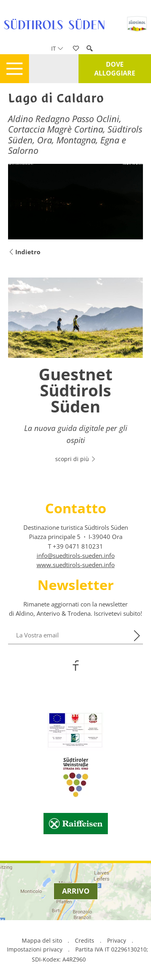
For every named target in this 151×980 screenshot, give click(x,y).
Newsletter (75, 585)
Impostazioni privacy (35, 949)
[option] (75, 375)
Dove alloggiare (115, 69)
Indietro (24, 252)
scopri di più (76, 459)
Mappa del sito (42, 940)
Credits (85, 940)
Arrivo (76, 891)
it (57, 48)
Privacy (117, 940)
